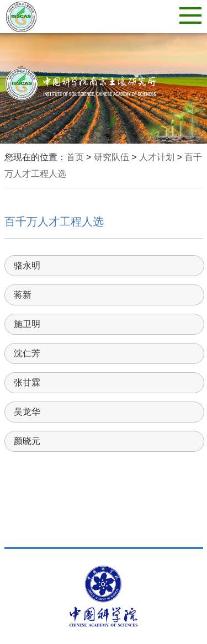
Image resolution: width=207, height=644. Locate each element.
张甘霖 (27, 382)
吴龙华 (27, 412)
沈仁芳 (27, 353)
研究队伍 (112, 157)
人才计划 (157, 157)
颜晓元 (27, 441)
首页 (75, 157)
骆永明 (27, 265)
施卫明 (27, 324)
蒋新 (23, 295)
